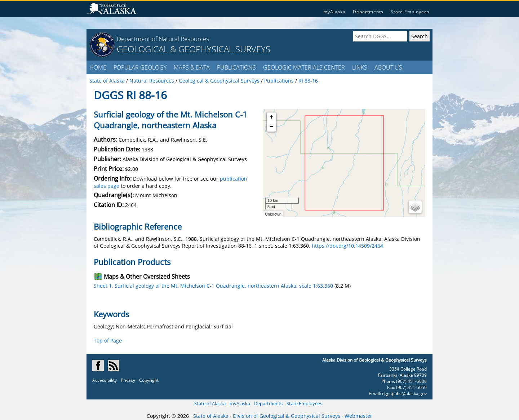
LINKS (360, 67)
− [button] (272, 127)
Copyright (149, 380)
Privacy (128, 380)
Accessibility (105, 380)
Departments (368, 12)
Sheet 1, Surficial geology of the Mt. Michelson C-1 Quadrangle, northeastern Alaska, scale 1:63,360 (213, 286)
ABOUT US (388, 67)
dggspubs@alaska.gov (404, 394)
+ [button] (272, 117)
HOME (98, 67)
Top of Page (108, 341)
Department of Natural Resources (163, 39)
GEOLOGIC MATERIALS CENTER (304, 67)
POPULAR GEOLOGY (140, 67)
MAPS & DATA (192, 67)
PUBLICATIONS (236, 67)
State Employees (410, 12)
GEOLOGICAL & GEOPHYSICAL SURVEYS (194, 49)
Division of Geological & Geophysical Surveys (287, 416)
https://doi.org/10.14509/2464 (347, 246)
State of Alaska (210, 403)
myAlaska (334, 12)
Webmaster (358, 416)
